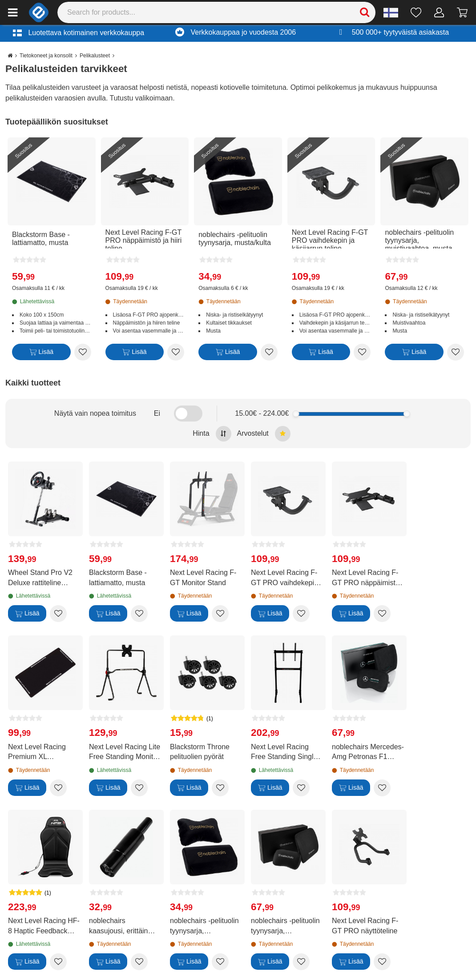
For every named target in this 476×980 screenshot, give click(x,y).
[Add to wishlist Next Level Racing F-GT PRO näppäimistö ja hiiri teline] (176, 352)
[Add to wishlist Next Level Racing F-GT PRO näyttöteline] (382, 962)
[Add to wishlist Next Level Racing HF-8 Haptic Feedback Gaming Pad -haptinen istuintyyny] (58, 962)
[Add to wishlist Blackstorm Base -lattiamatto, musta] (83, 352)
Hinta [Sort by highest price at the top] (212, 434)
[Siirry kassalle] (462, 12)
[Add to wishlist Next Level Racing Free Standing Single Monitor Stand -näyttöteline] (301, 788)
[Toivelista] (416, 12)
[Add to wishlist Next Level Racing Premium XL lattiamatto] (58, 788)
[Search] (217, 12)
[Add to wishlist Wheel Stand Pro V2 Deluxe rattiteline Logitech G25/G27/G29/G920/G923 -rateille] (58, 614)
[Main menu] (13, 12)
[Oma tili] (439, 12)
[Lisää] (41, 354)
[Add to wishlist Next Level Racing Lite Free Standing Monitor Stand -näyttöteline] (139, 788)
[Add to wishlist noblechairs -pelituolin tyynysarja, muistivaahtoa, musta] (456, 352)
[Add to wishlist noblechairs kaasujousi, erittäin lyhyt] (139, 962)
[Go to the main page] (10, 56)
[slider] (296, 414)
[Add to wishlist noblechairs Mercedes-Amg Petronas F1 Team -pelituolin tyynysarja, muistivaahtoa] (382, 788)
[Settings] (391, 12)
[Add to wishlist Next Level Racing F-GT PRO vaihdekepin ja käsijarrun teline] (362, 352)
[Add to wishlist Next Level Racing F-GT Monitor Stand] (220, 614)
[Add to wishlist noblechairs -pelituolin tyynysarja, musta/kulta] (269, 352)
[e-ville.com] (39, 12)
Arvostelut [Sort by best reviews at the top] (264, 434)
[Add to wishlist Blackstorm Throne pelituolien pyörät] (220, 788)
